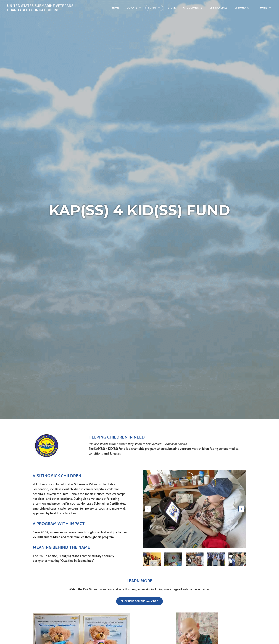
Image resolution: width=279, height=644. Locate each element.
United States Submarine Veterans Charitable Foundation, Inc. (40, 8)
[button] (148, 509)
